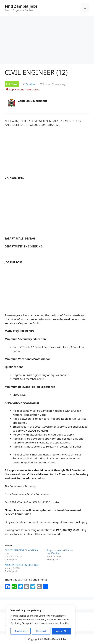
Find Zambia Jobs (21, 6)
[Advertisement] (47, 41)
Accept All (61, 631)
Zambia (30, 84)
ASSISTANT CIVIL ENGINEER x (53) (22, 565)
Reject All (41, 631)
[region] (41, 621)
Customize (21, 631)
